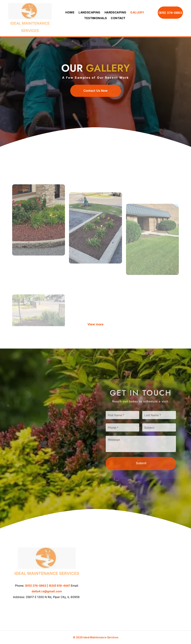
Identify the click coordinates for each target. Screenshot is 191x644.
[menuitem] (68, 12)
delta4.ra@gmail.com (47, 591)
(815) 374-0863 (36, 586)
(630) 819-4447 (59, 586)
